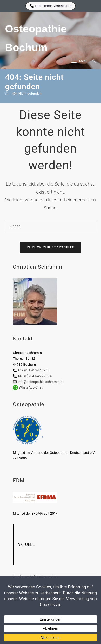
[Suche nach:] (92, 61)
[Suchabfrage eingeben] (50, 226)
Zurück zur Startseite (50, 247)
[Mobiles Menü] (80, 61)
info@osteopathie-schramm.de (41, 382)
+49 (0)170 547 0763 (33, 370)
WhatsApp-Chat (31, 387)
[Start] (7, 93)
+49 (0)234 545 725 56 (35, 376)
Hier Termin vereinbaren (51, 6)
